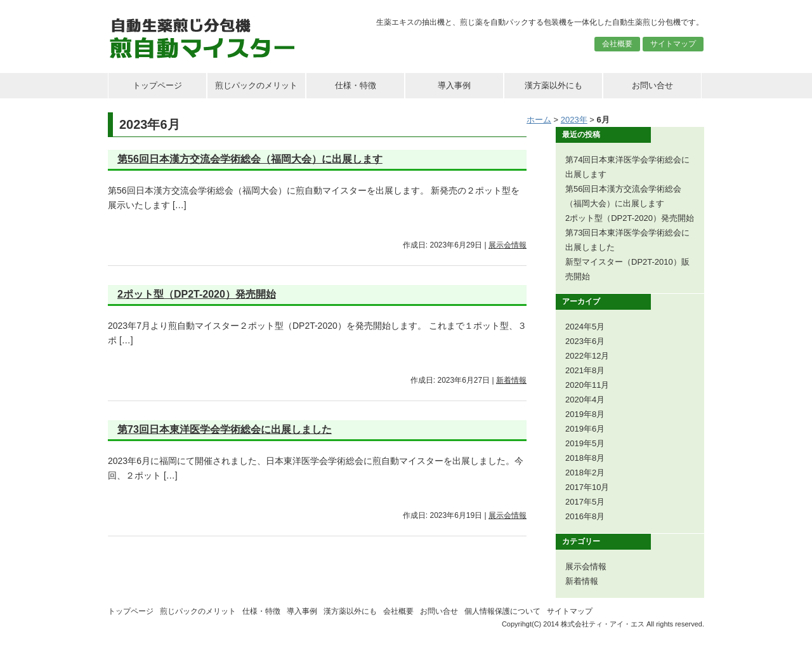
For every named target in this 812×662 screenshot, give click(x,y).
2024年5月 (585, 327)
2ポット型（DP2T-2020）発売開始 (197, 294)
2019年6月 (585, 429)
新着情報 (511, 380)
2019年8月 (585, 414)
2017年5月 (585, 502)
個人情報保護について (502, 611)
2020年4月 (585, 400)
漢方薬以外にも (553, 85)
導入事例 (454, 85)
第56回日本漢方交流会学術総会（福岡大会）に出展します (250, 159)
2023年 (574, 120)
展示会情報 (507, 245)
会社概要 (617, 44)
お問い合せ (652, 85)
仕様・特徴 (356, 85)
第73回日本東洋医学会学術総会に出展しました (225, 429)
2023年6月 (585, 341)
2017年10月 (587, 487)
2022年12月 (587, 356)
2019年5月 (585, 443)
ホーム (539, 120)
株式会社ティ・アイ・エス (603, 624)
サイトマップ (673, 44)
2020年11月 (587, 385)
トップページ (157, 85)
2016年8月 (585, 516)
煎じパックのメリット (256, 85)
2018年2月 (585, 473)
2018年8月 (585, 458)
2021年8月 (585, 370)
